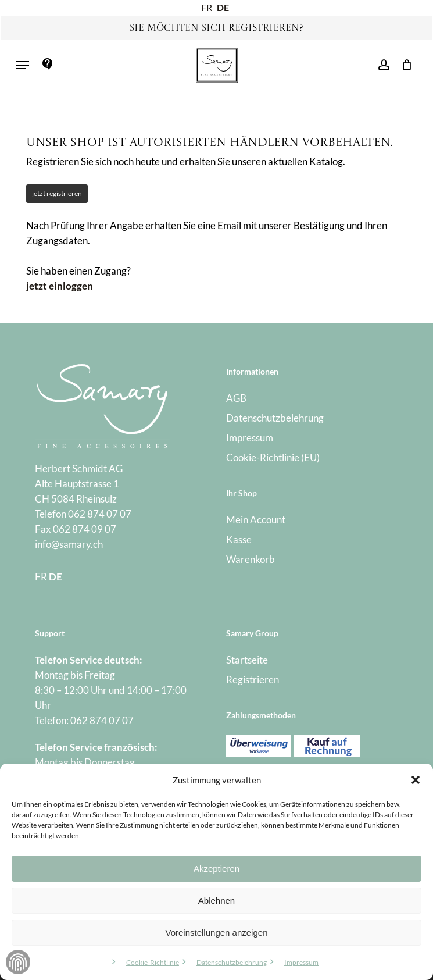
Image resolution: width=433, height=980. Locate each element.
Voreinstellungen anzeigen (217, 933)
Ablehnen (216, 901)
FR (207, 7)
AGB (236, 398)
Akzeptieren (216, 869)
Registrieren (253, 680)
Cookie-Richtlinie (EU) (273, 457)
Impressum (301, 962)
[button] (416, 780)
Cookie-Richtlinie (153, 962)
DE (223, 7)
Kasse (239, 539)
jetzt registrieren (57, 193)
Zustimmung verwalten (18, 962)
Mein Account (256, 520)
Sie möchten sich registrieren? (216, 28)
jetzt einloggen (60, 286)
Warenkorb (251, 559)
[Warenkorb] (404, 65)
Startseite (247, 660)
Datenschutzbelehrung (232, 962)
